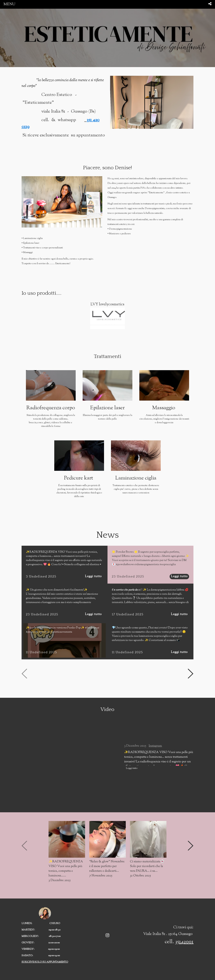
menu (9, 4)
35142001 (184, 942)
